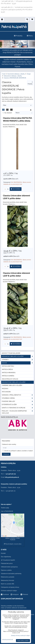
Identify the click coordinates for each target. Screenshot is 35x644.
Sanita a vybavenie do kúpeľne (18, 408)
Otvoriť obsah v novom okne (13, 544)
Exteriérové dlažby (18, 405)
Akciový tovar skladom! (11, 353)
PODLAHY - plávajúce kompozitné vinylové (18, 412)
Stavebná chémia (18, 398)
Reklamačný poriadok (8, 577)
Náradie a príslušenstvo (18, 395)
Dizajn (18, 363)
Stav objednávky (6, 557)
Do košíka (16, 189)
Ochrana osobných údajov (9, 591)
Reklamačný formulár (8, 580)
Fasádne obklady (18, 401)
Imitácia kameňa (8, 376)
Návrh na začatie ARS (8, 584)
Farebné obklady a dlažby (12, 385)
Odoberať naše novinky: (9, 444)
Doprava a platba (6, 570)
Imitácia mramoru (9, 373)
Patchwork (6, 392)
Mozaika (5, 389)
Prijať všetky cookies (23, 641)
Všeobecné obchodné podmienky (11, 574)
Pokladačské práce (7, 563)
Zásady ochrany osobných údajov (20, 636)
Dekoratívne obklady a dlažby (14, 382)
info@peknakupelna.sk (12, 477)
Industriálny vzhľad (10, 379)
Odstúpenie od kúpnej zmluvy (10, 587)
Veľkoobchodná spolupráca (9, 567)
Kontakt (3, 553)
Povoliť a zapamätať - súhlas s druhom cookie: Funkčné (13, 538)
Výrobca (18, 360)
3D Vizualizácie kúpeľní (8, 560)
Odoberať (6, 454)
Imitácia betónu (8, 366)
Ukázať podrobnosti (7, 640)
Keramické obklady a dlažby (18, 356)
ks (6, 189)
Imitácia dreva (7, 369)
